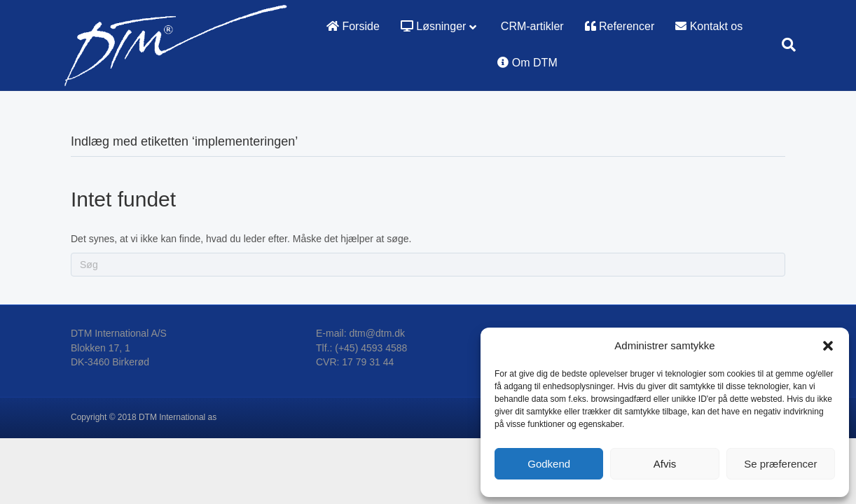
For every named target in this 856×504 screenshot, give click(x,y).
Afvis (665, 464)
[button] (828, 346)
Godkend (549, 464)
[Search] (783, 45)
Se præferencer (780, 464)
